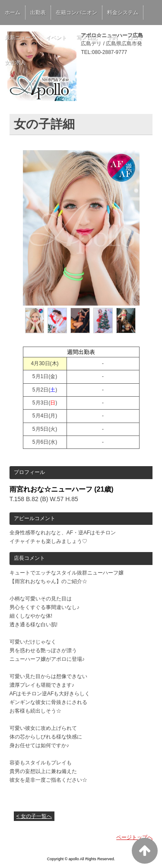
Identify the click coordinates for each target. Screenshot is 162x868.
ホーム (13, 13)
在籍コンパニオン (76, 13)
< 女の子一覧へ (34, 816)
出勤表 (38, 13)
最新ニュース (20, 38)
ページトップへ (134, 837)
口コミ (135, 38)
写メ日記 (87, 38)
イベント (56, 38)
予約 (112, 38)
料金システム (123, 13)
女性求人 (15, 63)
